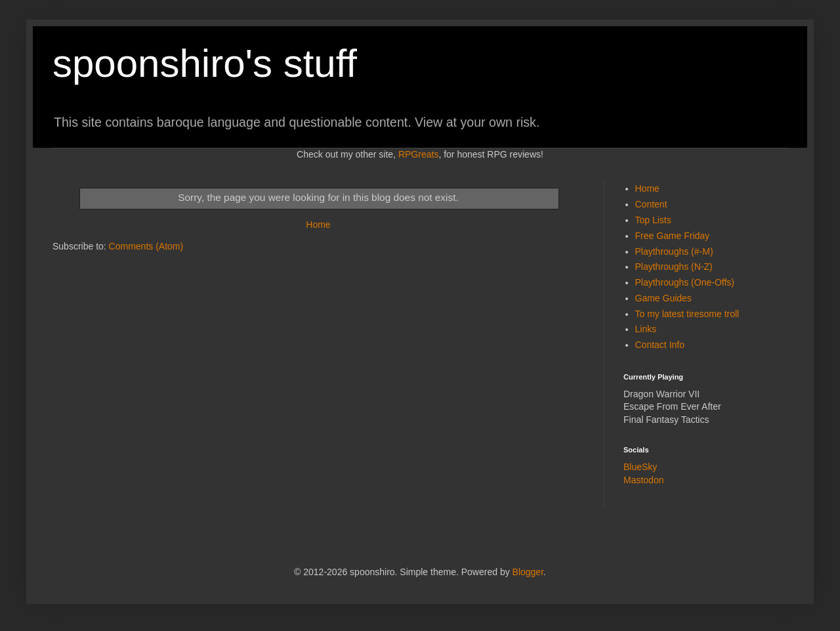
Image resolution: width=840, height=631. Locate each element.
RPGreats (418, 154)
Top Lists (653, 220)
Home (318, 225)
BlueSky (640, 467)
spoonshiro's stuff (205, 63)
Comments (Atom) (146, 246)
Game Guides (663, 298)
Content (651, 204)
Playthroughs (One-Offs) (685, 282)
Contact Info (660, 345)
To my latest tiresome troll (687, 314)
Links (646, 329)
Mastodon (643, 480)
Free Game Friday (673, 236)
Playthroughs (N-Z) (674, 267)
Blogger (528, 572)
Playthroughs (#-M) (674, 251)
